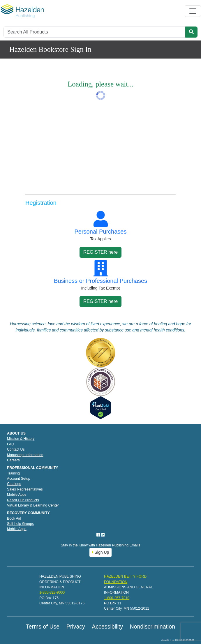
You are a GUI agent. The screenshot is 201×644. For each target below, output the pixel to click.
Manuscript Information (25, 455)
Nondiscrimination (152, 627)
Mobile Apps (17, 495)
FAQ (11, 444)
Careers (13, 460)
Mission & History (21, 439)
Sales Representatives (25, 489)
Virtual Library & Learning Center (33, 505)
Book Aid (14, 518)
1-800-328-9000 (52, 592)
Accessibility (107, 627)
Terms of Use (43, 627)
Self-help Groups (20, 524)
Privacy (76, 627)
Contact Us (16, 449)
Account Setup (19, 479)
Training (13, 473)
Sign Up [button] (101, 552)
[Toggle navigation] (193, 11)
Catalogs (14, 484)
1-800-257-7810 (117, 598)
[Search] (95, 32)
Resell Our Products (23, 500)
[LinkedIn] (103, 535)
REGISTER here (100, 252)
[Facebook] (99, 535)
